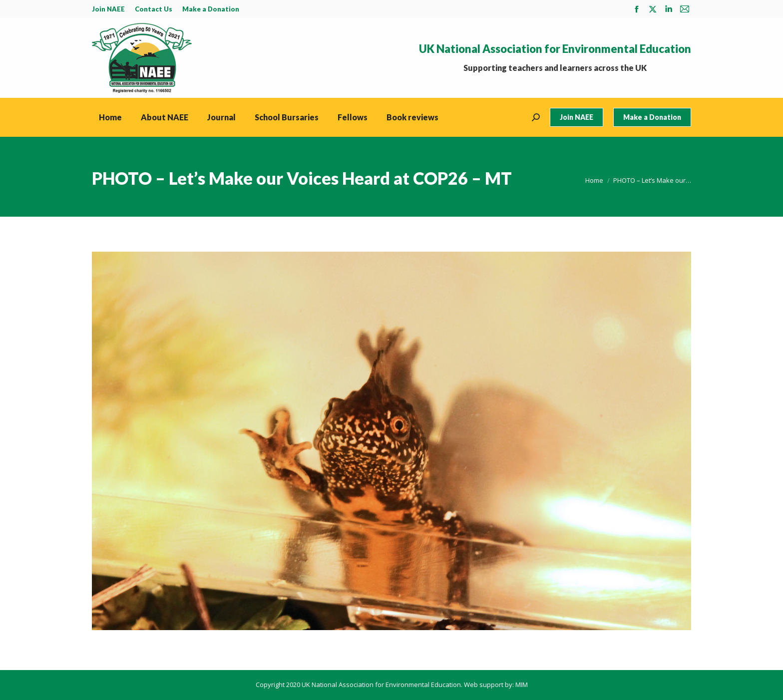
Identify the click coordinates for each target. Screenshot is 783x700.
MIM (522, 685)
